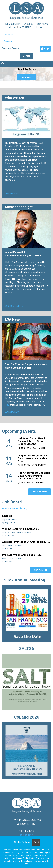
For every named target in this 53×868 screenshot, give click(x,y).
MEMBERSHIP (13, 24)
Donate (27, 56)
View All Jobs (40, 570)
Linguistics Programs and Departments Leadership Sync (33, 459)
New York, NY (8, 536)
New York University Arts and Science (19, 533)
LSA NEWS (42, 24)
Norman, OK (8, 549)
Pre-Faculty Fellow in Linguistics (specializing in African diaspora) (22, 555)
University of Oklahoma (13, 546)
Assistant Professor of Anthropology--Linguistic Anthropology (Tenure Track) (26, 542)
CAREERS (28, 24)
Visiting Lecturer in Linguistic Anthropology (20, 529)
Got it (36, 842)
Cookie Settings (22, 842)
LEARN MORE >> (12, 194)
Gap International (10, 520)
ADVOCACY (25, 27)
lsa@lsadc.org (26, 835)
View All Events (40, 492)
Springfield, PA (9, 523)
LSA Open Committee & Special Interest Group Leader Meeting (32, 441)
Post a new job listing (15, 509)
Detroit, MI (7, 562)
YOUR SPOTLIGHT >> (14, 306)
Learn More (26, 78)
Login (47, 49)
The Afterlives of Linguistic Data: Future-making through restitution (34, 476)
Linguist (7, 516)
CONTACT (40, 27)
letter (8, 405)
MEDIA (12, 27)
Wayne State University (13, 559)
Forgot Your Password (11, 48)
